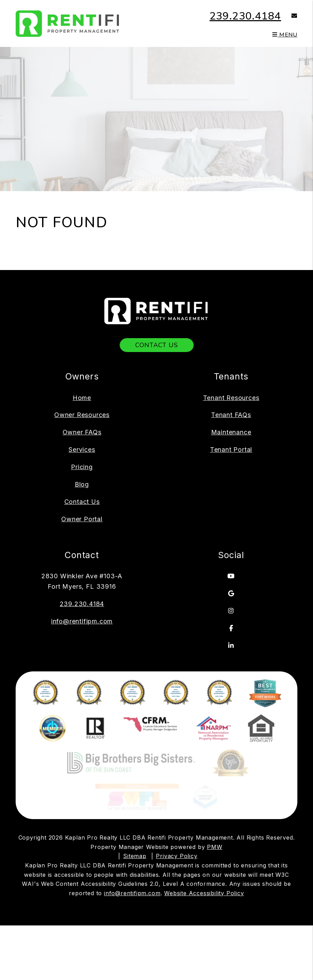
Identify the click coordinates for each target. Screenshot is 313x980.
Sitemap (135, 804)
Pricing (82, 467)
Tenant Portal (231, 450)
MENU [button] (285, 35)
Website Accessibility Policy (204, 841)
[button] (289, 16)
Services (82, 450)
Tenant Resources (231, 398)
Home (82, 398)
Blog (82, 484)
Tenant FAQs (231, 415)
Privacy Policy (176, 804)
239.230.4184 (246, 16)
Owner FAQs (82, 432)
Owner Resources (82, 415)
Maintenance (231, 432)
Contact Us (157, 345)
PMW (215, 795)
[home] (68, 23)
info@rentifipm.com (82, 621)
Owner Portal (82, 519)
